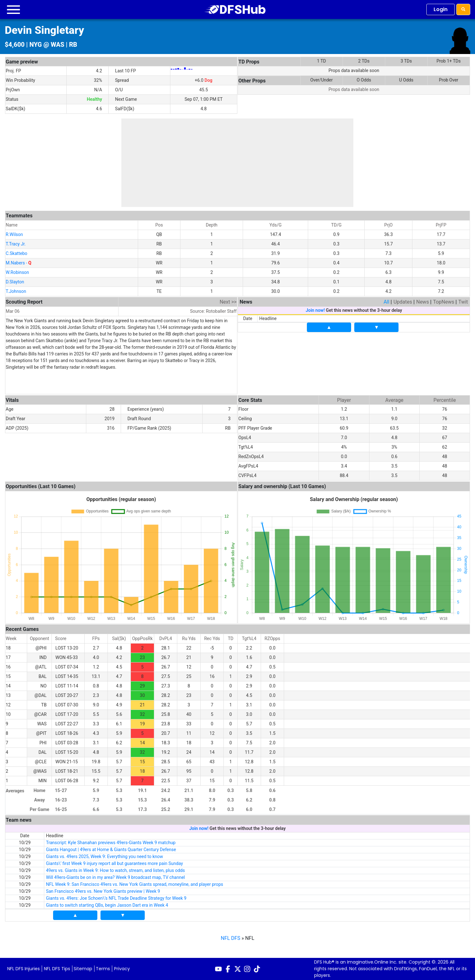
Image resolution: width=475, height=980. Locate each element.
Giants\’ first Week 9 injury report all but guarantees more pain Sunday (114, 863)
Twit (463, 302)
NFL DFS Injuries (24, 969)
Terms (103, 969)
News (423, 302)
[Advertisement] (238, 163)
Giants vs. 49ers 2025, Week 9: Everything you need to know (104, 856)
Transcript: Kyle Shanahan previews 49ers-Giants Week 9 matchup (111, 843)
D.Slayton (15, 282)
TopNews (444, 302)
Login (441, 9)
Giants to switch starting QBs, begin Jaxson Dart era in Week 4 (107, 905)
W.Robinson (17, 272)
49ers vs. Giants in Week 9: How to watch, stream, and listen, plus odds (115, 870)
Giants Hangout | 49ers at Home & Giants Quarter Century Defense (111, 850)
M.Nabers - (18, 263)
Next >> (228, 302)
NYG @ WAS (47, 45)
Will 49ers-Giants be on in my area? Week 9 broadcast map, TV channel (115, 877)
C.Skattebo (16, 253)
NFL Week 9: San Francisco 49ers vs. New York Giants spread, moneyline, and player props (134, 884)
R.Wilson (14, 234)
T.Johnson (16, 291)
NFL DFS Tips (57, 969)
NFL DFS (231, 938)
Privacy (122, 969)
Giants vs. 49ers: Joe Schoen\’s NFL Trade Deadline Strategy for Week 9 (116, 898)
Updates (403, 302)
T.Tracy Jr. (16, 244)
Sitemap (83, 969)
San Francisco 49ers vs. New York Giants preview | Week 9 (103, 891)
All (387, 302)
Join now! (315, 310)
